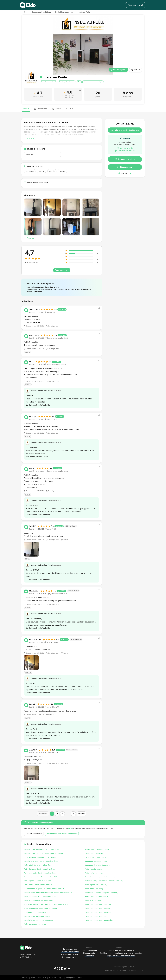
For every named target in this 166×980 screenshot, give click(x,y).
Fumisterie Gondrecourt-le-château (38, 912)
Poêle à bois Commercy (94, 853)
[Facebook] (131, 173)
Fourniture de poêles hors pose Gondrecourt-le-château (46, 904)
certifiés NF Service (81, 289)
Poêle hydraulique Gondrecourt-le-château (41, 908)
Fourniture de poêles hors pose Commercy (101, 893)
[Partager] (135, 70)
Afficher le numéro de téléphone (125, 130)
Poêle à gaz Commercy (94, 869)
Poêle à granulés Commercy (35, 924)
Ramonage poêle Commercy (96, 861)
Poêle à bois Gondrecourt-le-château (38, 865)
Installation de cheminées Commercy (39, 920)
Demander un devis (125, 159)
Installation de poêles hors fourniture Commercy (104, 881)
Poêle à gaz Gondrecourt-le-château (38, 881)
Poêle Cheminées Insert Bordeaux (98, 908)
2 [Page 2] (57, 814)
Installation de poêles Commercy (37, 916)
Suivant (82, 814)
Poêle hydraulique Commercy (96, 896)
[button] (99, 308)
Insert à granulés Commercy (96, 885)
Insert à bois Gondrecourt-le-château (38, 900)
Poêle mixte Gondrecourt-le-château (38, 885)
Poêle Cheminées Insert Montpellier (99, 920)
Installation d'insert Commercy (97, 849)
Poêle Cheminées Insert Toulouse (98, 904)
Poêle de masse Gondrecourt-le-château (40, 869)
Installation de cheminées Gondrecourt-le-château (44, 853)
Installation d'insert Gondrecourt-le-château (41, 861)
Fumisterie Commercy (93, 900)
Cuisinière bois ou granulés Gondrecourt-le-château (44, 889)
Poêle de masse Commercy (95, 857)
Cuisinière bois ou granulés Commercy (100, 877)
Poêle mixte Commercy (94, 873)
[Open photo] (31, 549)
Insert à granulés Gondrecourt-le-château (40, 896)
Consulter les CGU (34, 834)
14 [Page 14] (73, 814)
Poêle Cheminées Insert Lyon (96, 916)
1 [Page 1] (52, 814)
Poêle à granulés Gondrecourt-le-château (40, 857)
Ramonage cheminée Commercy (97, 865)
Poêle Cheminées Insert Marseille (98, 912)
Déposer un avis (125, 167)
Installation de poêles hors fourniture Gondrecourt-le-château (48, 893)
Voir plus (29, 138)
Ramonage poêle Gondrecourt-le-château (40, 873)
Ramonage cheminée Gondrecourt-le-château (42, 877)
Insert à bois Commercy (94, 889)
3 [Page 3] (63, 814)
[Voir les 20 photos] (118, 70)
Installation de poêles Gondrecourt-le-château (42, 849)
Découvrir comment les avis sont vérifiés (62, 834)
